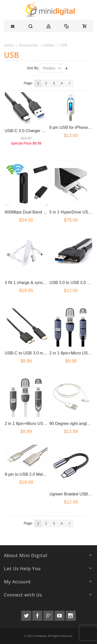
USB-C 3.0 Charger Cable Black (34, 131)
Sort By (33, 68)
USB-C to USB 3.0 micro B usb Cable (39, 353)
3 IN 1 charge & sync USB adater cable (41, 282)
